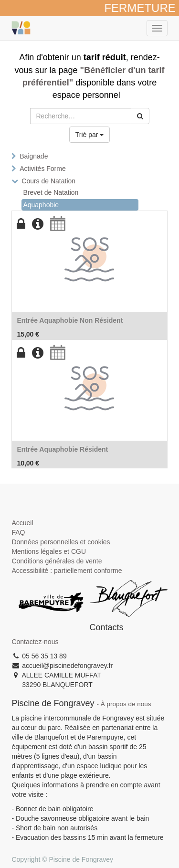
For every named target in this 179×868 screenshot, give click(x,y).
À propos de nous (126, 704)
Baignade (34, 156)
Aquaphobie (41, 205)
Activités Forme (42, 169)
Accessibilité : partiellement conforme (67, 571)
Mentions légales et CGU (49, 551)
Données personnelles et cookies (61, 542)
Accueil (22, 523)
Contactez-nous (35, 642)
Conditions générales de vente (57, 561)
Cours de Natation (48, 181)
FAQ (18, 532)
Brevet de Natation (51, 192)
